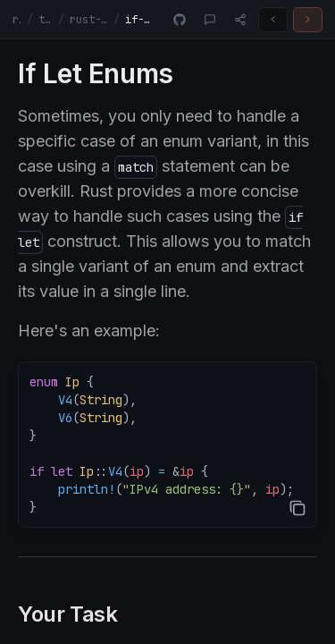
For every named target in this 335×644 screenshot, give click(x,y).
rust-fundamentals (89, 20)
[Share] (240, 20)
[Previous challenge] (273, 20)
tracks (45, 20)
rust (17, 20)
